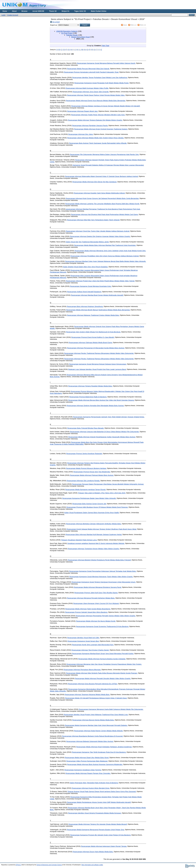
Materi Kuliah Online (99, 11)
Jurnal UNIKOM (38, 11)
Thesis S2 (53, 11)
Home (5, 11)
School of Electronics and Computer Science (49, 865)
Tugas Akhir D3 (80, 11)
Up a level (56, 22)
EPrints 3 (19, 865)
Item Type (106, 46)
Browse (24, 11)
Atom (125, 25)
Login (3, 15)
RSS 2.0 (143, 25)
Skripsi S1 (65, 11)
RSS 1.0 (133, 25)
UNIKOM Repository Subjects (67, 31)
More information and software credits (92, 865)
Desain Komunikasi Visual (80, 37)
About (14, 11)
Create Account (13, 15)
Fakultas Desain (72, 35)
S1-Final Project (67, 33)
